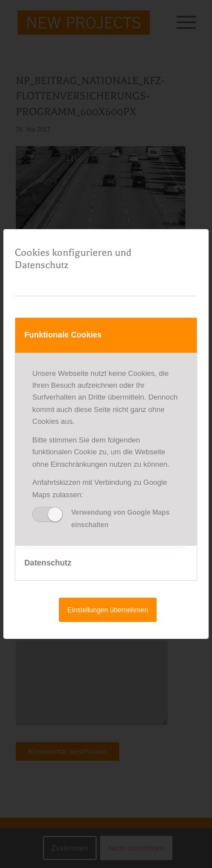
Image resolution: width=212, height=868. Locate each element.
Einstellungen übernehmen (108, 610)
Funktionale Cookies (63, 335)
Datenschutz (48, 563)
